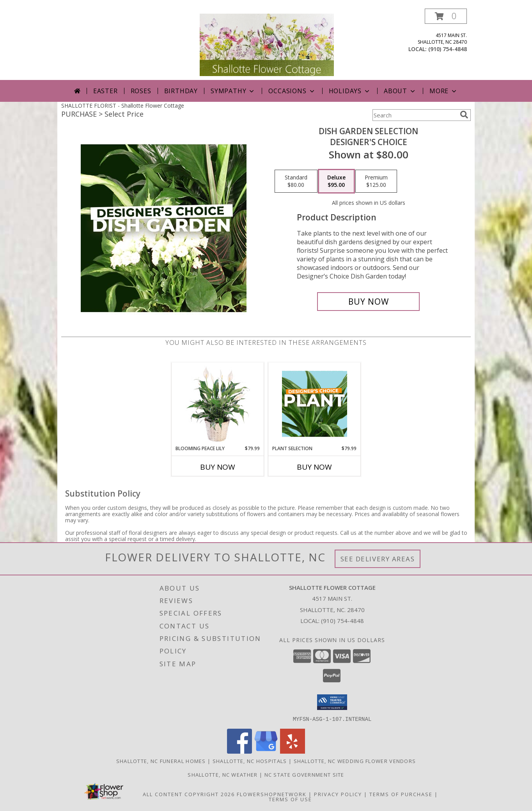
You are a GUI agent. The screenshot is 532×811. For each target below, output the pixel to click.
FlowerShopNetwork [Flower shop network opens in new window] (272, 794)
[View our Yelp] (293, 751)
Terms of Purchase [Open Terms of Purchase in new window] (401, 794)
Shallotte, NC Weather (223, 774)
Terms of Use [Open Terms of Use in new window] (290, 799)
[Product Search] (415, 115)
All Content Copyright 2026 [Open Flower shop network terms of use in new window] (189, 794)
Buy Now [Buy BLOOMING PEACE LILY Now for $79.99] (218, 467)
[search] (464, 115)
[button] (446, 16)
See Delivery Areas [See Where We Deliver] (378, 559)
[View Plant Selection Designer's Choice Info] (315, 404)
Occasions (292, 91)
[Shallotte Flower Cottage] (267, 44)
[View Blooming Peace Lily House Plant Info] (218, 404)
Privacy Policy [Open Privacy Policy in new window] (338, 794)
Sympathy (233, 91)
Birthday (181, 91)
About (400, 91)
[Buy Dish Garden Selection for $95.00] (368, 302)
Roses (141, 91)
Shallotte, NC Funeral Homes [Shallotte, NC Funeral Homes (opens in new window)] (161, 761)
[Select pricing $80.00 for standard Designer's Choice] (296, 181)
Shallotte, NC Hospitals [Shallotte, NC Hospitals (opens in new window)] (250, 761)
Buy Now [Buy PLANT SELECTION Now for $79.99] (314, 467)
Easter (106, 91)
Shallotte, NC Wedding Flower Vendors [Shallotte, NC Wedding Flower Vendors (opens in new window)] (355, 761)
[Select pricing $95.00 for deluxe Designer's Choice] (336, 181)
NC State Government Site (304, 774)
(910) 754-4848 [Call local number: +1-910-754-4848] (448, 49)
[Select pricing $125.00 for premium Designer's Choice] (376, 181)
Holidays (350, 91)
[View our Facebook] (239, 751)
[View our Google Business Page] (266, 751)
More (444, 91)
